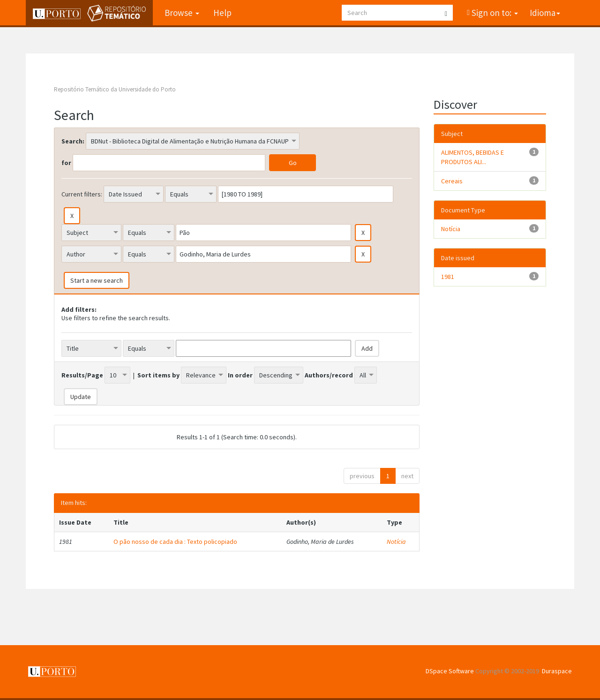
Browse (182, 13)
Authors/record (329, 375)
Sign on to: (494, 13)
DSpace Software (450, 671)
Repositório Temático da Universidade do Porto (115, 89)
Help (222, 13)
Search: (73, 141)
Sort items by (158, 375)
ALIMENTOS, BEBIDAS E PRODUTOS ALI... (472, 157)
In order (240, 375)
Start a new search (97, 280)
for (66, 163)
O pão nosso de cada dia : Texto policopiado (175, 542)
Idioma (545, 13)
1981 (448, 277)
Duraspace (557, 671)
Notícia (396, 542)
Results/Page (82, 375)
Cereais (452, 181)
